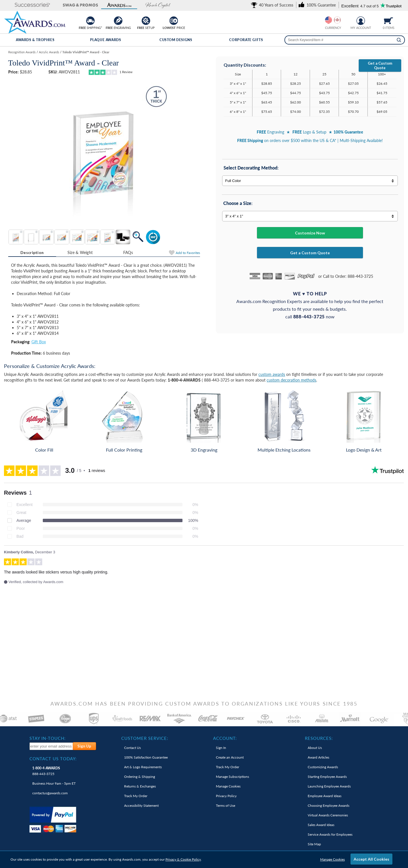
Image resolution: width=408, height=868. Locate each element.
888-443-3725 (46, 771)
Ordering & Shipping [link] (140, 777)
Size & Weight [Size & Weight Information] (80, 252)
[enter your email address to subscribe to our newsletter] (51, 746)
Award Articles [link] (318, 757)
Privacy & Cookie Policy (183, 859)
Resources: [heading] (319, 738)
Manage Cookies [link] (228, 786)
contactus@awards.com (50, 793)
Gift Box (39, 342)
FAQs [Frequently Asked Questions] (128, 252)
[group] (333, 20)
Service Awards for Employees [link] (330, 834)
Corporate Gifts (246, 40)
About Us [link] (315, 748)
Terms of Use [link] (226, 805)
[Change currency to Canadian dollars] (337, 20)
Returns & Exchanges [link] (140, 786)
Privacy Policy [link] (226, 796)
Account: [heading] (225, 738)
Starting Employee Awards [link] (327, 777)
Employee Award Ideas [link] (325, 796)
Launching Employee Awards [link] (329, 786)
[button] (23, 5)
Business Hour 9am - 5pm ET (54, 783)
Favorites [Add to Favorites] (188, 253)
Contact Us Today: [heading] (53, 759)
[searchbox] (345, 40)
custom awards (272, 374)
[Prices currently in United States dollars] (329, 20)
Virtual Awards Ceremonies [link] (328, 815)
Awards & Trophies (35, 40)
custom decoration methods (291, 380)
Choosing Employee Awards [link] (329, 805)
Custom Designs (176, 40)
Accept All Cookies (371, 859)
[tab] (32, 253)
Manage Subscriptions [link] (232, 777)
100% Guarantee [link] (146, 757)
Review (126, 72)
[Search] (399, 40)
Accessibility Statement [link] (141, 805)
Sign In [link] (221, 748)
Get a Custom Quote (380, 65)
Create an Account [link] (230, 757)
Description (32, 252)
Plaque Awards (106, 40)
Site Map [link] (314, 844)
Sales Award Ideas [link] (321, 825)
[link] (273, 5)
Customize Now (310, 233)
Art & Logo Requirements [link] (143, 767)
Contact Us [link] (132, 748)
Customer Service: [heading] (145, 738)
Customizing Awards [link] (323, 767)
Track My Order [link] (136, 796)
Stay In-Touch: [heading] (48, 738)
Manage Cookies (332, 859)
